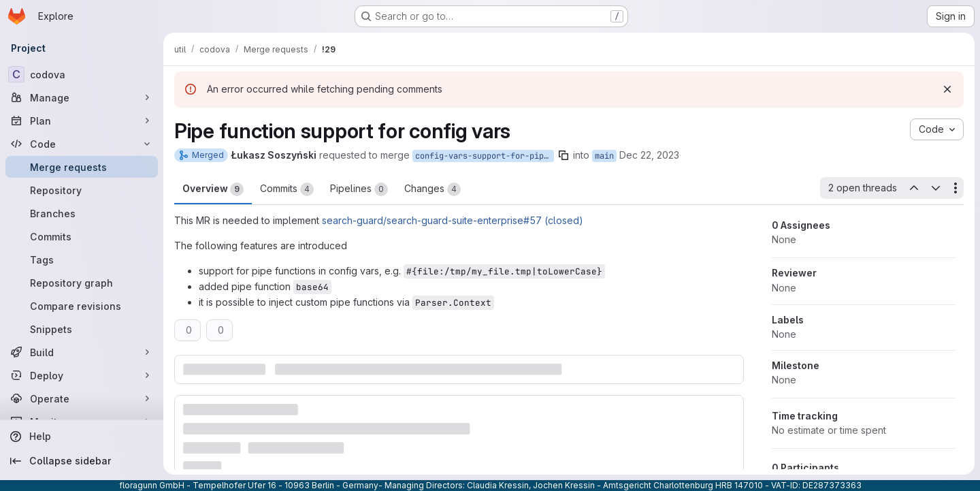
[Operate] (82, 398)
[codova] (82, 74)
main (604, 156)
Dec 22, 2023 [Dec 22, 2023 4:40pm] (649, 155)
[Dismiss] (947, 89)
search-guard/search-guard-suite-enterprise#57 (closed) (453, 220)
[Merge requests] (82, 167)
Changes (432, 189)
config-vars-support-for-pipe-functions (485, 156)
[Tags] (82, 259)
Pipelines (359, 189)
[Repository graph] (82, 283)
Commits (287, 189)
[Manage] (82, 97)
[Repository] (82, 190)
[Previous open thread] (913, 188)
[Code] (82, 144)
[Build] (82, 352)
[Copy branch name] (563, 155)
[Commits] (82, 236)
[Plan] (82, 121)
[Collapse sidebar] (82, 461)
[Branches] (82, 213)
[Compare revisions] (82, 306)
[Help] (82, 437)
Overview (213, 189)
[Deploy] (82, 375)
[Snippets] (82, 329)
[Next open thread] (936, 188)
